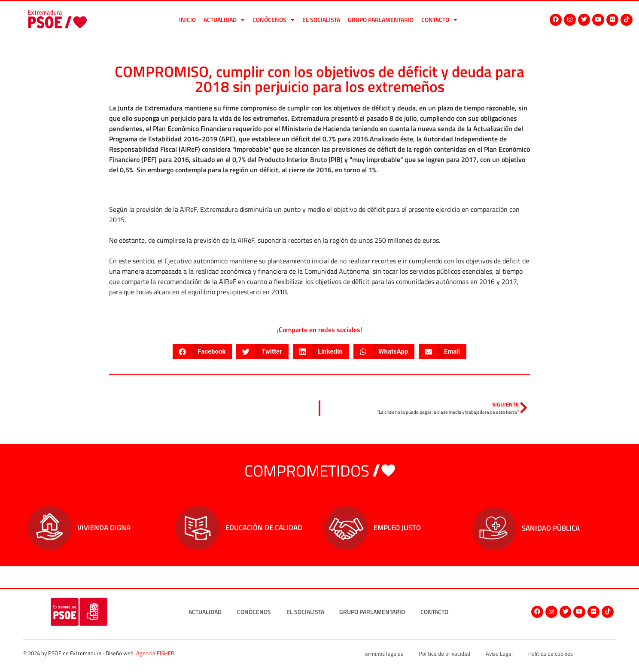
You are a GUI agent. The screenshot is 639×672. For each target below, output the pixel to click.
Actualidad (224, 20)
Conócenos (274, 20)
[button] (202, 351)
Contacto (439, 20)
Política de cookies (551, 654)
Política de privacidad (444, 654)
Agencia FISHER (155, 653)
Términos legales (383, 654)
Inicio (187, 20)
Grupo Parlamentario (381, 20)
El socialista (321, 20)
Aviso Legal (499, 654)
